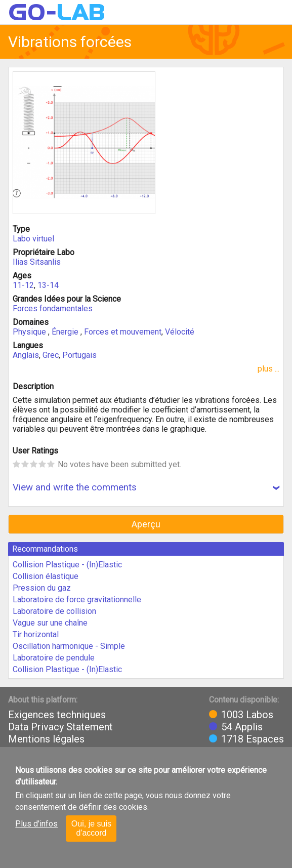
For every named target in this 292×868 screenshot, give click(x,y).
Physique (30, 332)
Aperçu (146, 524)
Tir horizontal (36, 634)
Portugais (79, 355)
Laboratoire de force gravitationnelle (77, 600)
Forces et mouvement (123, 332)
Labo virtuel (33, 239)
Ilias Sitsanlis (37, 262)
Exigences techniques (57, 715)
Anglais (26, 355)
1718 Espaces (253, 739)
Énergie (66, 332)
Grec (51, 355)
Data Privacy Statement (60, 727)
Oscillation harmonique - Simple (69, 646)
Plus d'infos (36, 824)
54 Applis (242, 727)
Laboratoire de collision (54, 611)
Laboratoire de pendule (54, 658)
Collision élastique (46, 576)
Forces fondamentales (53, 308)
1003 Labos (247, 715)
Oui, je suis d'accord (91, 828)
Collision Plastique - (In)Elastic (67, 565)
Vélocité (180, 332)
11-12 (23, 285)
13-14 (48, 285)
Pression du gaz (42, 588)
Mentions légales (46, 739)
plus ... (268, 369)
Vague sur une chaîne (50, 623)
